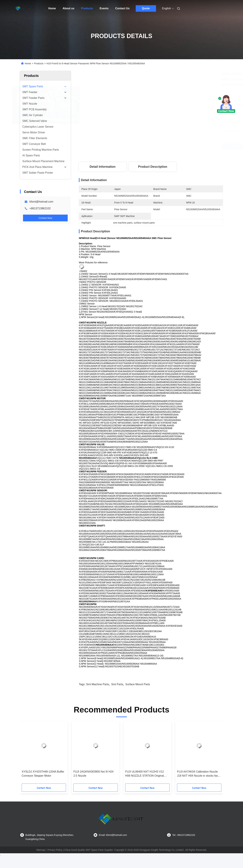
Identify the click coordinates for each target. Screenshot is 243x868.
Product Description (153, 167)
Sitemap (41, 850)
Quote (146, 8)
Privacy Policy (55, 850)
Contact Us (122, 8)
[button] (31, 754)
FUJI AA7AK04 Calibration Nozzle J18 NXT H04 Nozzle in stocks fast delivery (198, 774)
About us (68, 8)
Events (104, 8)
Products (87, 8)
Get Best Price (169, 146)
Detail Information (102, 167)
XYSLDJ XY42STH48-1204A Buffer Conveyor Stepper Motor (43, 774)
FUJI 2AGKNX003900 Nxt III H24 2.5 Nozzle (93, 774)
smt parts (117, 684)
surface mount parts (138, 684)
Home (52, 8)
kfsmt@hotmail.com (41, 202)
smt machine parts (98, 684)
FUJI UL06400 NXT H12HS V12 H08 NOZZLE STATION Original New (145, 774)
